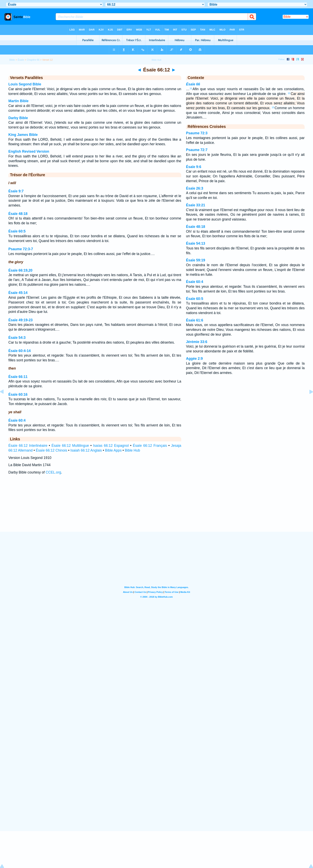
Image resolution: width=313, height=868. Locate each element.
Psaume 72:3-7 (21, 249)
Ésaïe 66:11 (18, 377)
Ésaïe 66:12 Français (150, 446)
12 (289, 93)
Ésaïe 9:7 (16, 191)
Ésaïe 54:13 (196, 243)
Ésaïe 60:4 (17, 420)
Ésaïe (21, 60)
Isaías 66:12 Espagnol (111, 446)
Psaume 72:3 (197, 133)
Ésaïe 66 (193, 84)
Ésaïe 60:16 (18, 394)
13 (273, 107)
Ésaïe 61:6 (195, 320)
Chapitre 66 (33, 60)
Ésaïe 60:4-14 (20, 351)
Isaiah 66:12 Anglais (86, 450)
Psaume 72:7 (197, 150)
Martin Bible (18, 101)
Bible (12, 60)
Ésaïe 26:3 (195, 188)
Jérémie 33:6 (197, 342)
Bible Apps (113, 450)
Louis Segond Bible (25, 84)
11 (191, 88)
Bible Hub (132, 450)
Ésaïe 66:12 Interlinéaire (28, 446)
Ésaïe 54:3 (17, 338)
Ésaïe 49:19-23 (20, 320)
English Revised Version (29, 151)
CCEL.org (53, 472)
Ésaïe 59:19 (196, 260)
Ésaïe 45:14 (18, 293)
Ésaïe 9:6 (194, 167)
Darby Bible (18, 118)
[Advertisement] (156, 507)
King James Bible (23, 135)
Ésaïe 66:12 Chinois (51, 450)
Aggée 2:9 (194, 359)
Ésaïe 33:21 (196, 205)
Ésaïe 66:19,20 (20, 270)
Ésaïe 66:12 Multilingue (70, 446)
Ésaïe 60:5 (17, 231)
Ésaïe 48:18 (18, 214)
